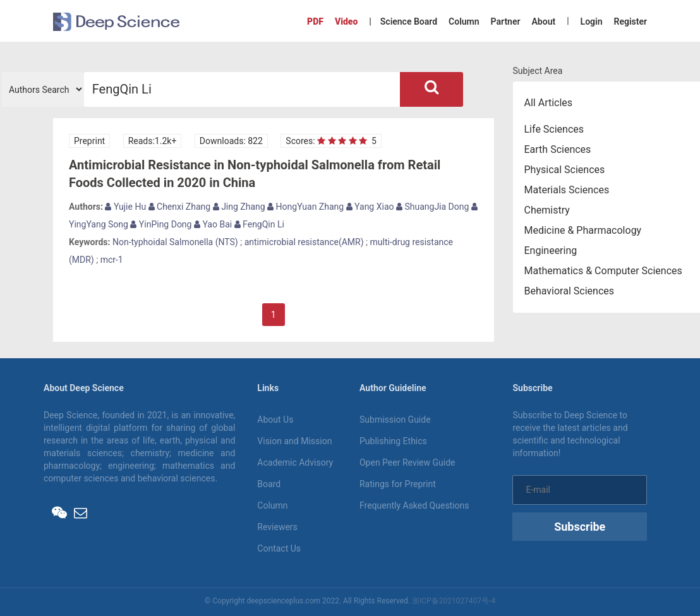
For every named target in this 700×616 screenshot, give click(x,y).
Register (631, 21)
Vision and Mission (294, 441)
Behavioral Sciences (570, 291)
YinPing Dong (161, 224)
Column (464, 21)
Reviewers (277, 527)
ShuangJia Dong (432, 207)
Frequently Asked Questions (414, 505)
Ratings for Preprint (398, 484)
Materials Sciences (567, 190)
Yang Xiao (370, 207)
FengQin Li (259, 224)
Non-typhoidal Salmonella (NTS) (175, 242)
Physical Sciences (565, 170)
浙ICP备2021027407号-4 (454, 601)
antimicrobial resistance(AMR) (304, 242)
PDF (315, 21)
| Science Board (403, 21)
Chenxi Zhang (180, 207)
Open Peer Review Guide (407, 462)
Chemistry (547, 210)
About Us (275, 420)
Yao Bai (213, 224)
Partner (506, 21)
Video (346, 21)
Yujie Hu (125, 207)
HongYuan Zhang (305, 207)
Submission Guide (395, 420)
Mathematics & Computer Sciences (603, 271)
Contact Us (279, 548)
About (543, 21)
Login (592, 21)
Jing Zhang (239, 207)
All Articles (549, 103)
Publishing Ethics (393, 441)
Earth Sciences (558, 149)
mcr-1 (112, 260)
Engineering (551, 251)
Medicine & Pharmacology (583, 230)
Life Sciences (554, 129)
